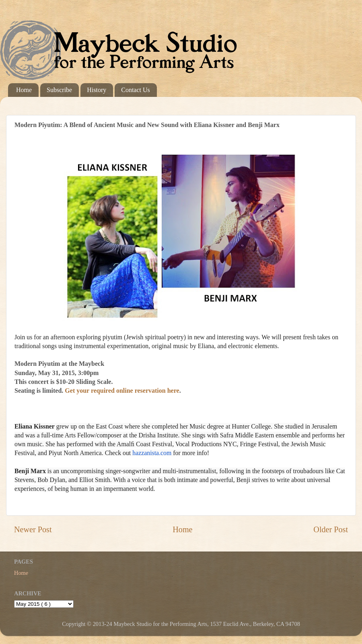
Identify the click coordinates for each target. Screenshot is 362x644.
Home (24, 90)
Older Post (331, 529)
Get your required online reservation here (123, 391)
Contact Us (136, 90)
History (97, 90)
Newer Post (33, 529)
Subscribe (59, 90)
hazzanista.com (152, 453)
